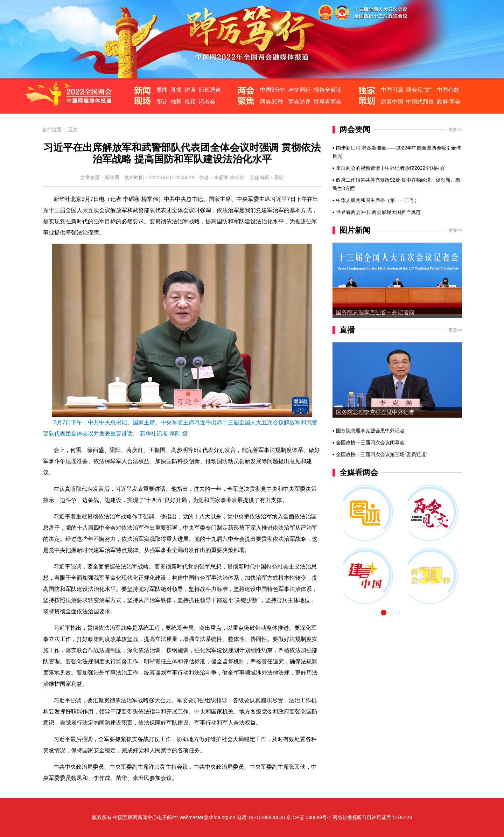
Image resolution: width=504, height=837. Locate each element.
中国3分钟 (273, 90)
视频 (190, 102)
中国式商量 (420, 102)
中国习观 (392, 90)
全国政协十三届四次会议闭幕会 (370, 442)
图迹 (162, 102)
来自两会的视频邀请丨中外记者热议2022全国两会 (390, 168)
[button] (384, 613)
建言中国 (392, 102)
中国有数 (448, 90)
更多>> (455, 130)
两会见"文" (419, 90)
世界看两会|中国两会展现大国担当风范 (378, 212)
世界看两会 (328, 102)
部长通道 (210, 90)
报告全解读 (328, 90)
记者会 (207, 102)
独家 (176, 102)
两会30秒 (272, 102)
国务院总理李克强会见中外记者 (375, 412)
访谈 (190, 90)
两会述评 (300, 102)
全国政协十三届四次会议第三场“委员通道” (382, 454)
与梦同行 (300, 90)
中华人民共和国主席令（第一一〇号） (378, 200)
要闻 (162, 90)
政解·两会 (449, 102)
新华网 (112, 177)
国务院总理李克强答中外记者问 (375, 312)
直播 (176, 90)
